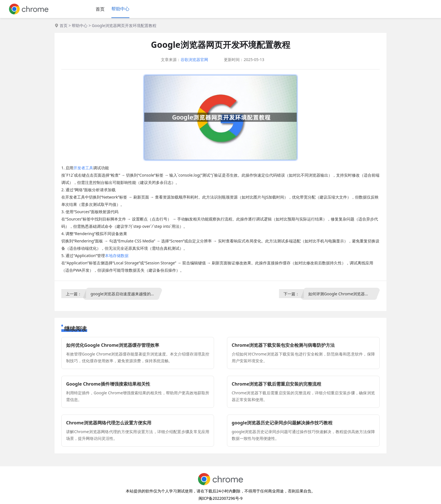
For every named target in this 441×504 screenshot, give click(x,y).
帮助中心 (120, 9)
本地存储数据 (117, 256)
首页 (100, 9)
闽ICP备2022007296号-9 (221, 498)
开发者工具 (83, 168)
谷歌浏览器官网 (194, 59)
